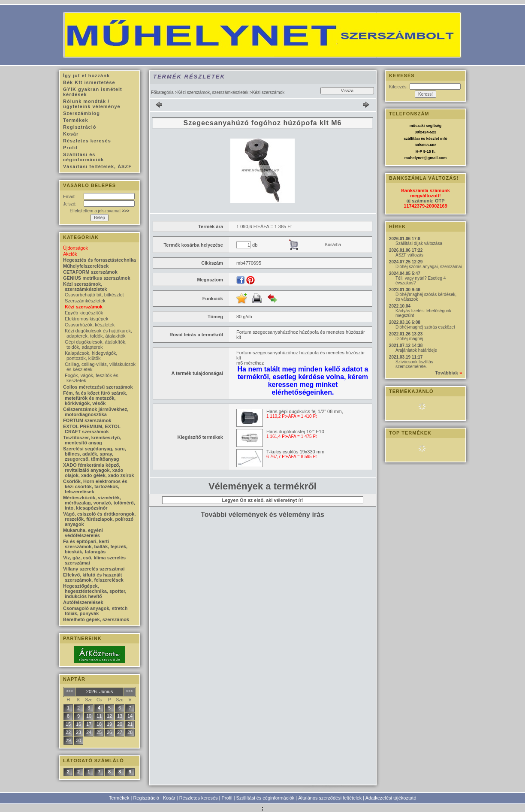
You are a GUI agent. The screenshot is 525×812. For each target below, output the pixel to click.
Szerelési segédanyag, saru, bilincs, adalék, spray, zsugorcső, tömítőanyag (95, 454)
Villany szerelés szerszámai (94, 569)
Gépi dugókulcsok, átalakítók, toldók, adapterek (96, 344)
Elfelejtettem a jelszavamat (99, 211)
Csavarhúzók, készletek (90, 325)
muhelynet (414, 158)
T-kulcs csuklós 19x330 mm (295, 452)
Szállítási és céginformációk (266, 798)
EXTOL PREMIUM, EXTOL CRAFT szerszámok (92, 429)
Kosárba (333, 245)
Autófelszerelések (83, 602)
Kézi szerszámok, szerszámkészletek (213, 92)
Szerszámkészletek (85, 301)
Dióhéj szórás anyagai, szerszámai (429, 267)
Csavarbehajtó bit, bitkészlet (94, 295)
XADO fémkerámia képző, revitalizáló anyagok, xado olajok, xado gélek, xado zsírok (98, 470)
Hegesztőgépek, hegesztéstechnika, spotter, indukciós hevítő (95, 591)
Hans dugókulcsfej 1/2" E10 (295, 432)
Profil (227, 798)
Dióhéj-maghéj (409, 339)
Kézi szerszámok (84, 307)
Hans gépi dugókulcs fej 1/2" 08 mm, (305, 411)
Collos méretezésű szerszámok (98, 387)
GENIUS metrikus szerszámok (97, 278)
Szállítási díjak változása (419, 243)
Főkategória (162, 92)
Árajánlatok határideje (416, 350)
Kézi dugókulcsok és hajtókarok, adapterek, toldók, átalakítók (98, 333)
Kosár (169, 798)
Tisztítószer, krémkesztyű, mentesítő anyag (92, 440)
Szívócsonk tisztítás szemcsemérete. (414, 364)
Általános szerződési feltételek (330, 798)
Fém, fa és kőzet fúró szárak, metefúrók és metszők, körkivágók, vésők (95, 398)
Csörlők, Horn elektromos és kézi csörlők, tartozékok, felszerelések (95, 486)
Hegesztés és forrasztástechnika (100, 260)
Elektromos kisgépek (87, 319)
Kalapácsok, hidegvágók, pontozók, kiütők (91, 356)
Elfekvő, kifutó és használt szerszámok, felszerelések (93, 577)
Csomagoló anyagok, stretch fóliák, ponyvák (95, 611)
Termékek (119, 798)
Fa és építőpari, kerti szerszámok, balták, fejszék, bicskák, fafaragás (95, 546)
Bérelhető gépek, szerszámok (96, 619)
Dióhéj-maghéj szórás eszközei (425, 327)
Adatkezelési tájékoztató (391, 798)
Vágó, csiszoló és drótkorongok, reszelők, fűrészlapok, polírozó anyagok (99, 519)
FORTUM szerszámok (87, 420)
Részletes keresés (199, 798)
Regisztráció (146, 798)
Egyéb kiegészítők (84, 313)
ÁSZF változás (409, 255)
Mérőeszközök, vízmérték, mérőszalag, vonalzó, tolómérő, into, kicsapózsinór (99, 503)
